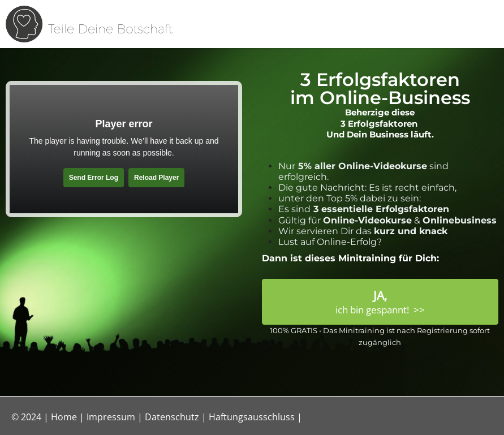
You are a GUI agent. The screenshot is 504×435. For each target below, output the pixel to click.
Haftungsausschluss (252, 417)
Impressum (111, 417)
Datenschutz (172, 417)
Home (64, 417)
